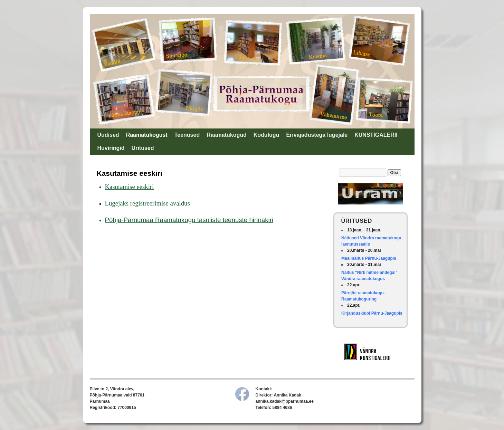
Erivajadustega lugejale (317, 135)
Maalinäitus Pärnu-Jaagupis (369, 258)
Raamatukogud (227, 135)
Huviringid (111, 148)
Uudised (108, 135)
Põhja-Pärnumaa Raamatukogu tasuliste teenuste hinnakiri (189, 220)
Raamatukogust (147, 135)
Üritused (143, 148)
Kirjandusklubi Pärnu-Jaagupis (372, 313)
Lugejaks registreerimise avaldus (148, 203)
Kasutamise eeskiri (130, 187)
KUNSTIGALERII (376, 135)
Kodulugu (267, 135)
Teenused (187, 135)
